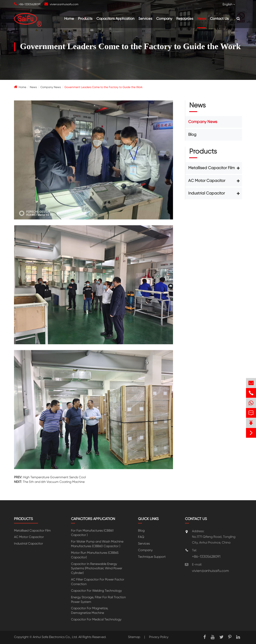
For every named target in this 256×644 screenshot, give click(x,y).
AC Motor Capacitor (207, 181)
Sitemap (134, 637)
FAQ (141, 537)
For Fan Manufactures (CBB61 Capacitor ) (92, 533)
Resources (185, 18)
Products (85, 18)
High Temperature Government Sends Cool (54, 477)
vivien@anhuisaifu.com (64, 4)
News (202, 18)
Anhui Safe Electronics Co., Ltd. (55, 637)
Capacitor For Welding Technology (96, 591)
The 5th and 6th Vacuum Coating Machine (54, 482)
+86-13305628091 (29, 4)
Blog (192, 134)
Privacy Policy (159, 637)
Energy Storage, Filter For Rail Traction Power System (98, 599)
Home (69, 18)
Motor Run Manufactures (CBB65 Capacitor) (95, 555)
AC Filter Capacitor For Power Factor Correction (98, 582)
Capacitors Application (115, 18)
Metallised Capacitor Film (211, 168)
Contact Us (219, 18)
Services (145, 18)
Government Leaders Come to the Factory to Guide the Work (103, 87)
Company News (51, 87)
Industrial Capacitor (206, 193)
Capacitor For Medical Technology (96, 619)
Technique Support (152, 557)
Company (164, 18)
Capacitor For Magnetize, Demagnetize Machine (90, 610)
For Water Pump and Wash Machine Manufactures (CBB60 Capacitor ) (97, 544)
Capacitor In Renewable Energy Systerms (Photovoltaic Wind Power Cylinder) (97, 568)
